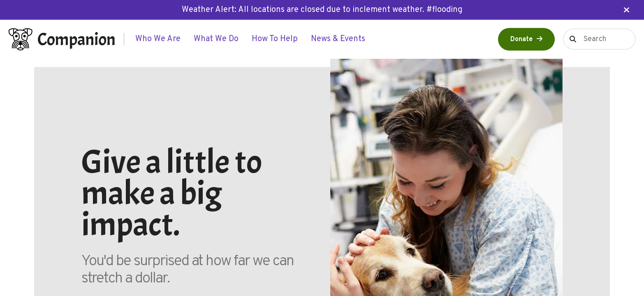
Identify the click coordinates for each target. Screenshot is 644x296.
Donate (521, 39)
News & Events (338, 39)
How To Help (275, 39)
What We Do (216, 39)
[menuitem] (158, 39)
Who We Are (158, 39)
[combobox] (599, 39)
